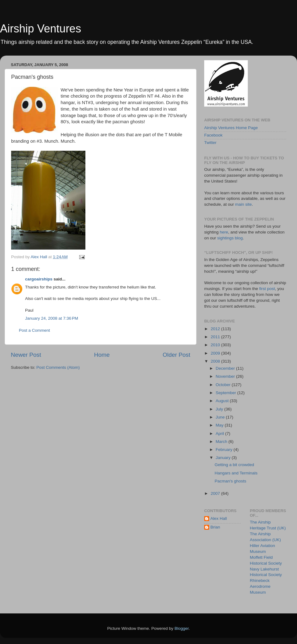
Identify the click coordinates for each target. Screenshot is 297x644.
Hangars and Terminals (236, 473)
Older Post (176, 355)
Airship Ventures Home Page (231, 128)
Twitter (210, 143)
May (220, 425)
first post (267, 289)
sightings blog (230, 238)
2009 (216, 353)
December (226, 368)
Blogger (182, 628)
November (226, 376)
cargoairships (39, 279)
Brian (215, 527)
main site (243, 204)
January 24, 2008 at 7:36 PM (52, 318)
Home (102, 355)
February (225, 450)
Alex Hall (219, 518)
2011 (216, 337)
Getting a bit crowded (235, 465)
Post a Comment (34, 330)
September (226, 393)
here (224, 232)
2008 (216, 361)
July (220, 409)
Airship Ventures (41, 29)
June (221, 417)
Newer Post (26, 355)
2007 (216, 493)
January (224, 458)
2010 (216, 345)
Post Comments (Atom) (58, 367)
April (220, 434)
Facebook (213, 135)
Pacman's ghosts (230, 481)
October (224, 385)
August (223, 401)
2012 (216, 329)
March (222, 442)
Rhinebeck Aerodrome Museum (260, 586)
